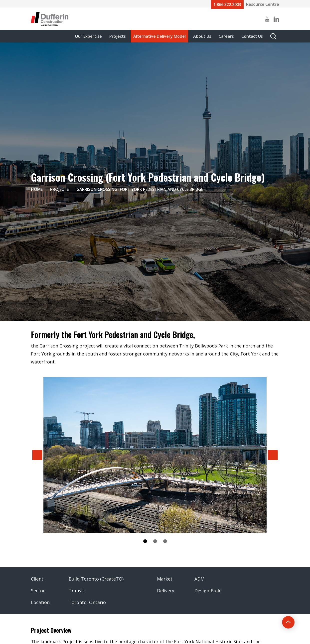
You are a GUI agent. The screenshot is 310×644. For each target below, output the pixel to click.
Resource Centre (263, 4)
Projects (118, 36)
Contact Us (252, 36)
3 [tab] (165, 541)
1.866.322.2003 (227, 4)
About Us (202, 36)
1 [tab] (145, 541)
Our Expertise (88, 36)
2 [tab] (155, 541)
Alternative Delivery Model (159, 36)
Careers (226, 36)
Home (37, 189)
